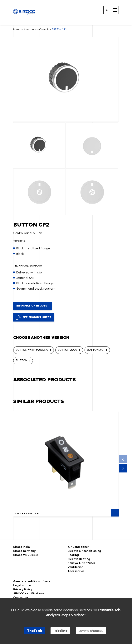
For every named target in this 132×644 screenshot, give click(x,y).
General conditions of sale (32, 582)
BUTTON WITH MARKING (32, 350)
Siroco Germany (24, 551)
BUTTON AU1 (96, 350)
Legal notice (22, 586)
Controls (44, 30)
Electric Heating (79, 559)
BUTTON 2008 (68, 350)
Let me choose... (91, 631)
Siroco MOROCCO (26, 555)
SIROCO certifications (29, 594)
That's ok (35, 631)
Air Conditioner (78, 547)
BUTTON (22, 361)
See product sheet (34, 317)
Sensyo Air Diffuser (81, 563)
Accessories (30, 30)
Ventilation (75, 567)
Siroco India (22, 547)
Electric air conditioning (84, 551)
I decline (60, 631)
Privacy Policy (23, 590)
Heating (73, 555)
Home (17, 30)
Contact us (21, 598)
